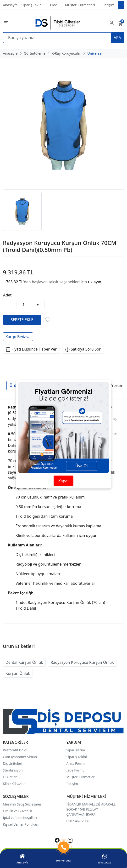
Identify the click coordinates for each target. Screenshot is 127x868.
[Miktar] (24, 305)
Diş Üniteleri (13, 763)
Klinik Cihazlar (14, 784)
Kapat (63, 481)
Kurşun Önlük (18, 673)
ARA (117, 38)
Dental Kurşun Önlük (24, 662)
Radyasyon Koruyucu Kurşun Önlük (82, 662)
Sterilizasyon (13, 770)
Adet (7, 295)
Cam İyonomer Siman (20, 757)
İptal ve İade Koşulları (20, 818)
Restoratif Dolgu (16, 750)
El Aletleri (10, 777)
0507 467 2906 (78, 821)
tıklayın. (95, 282)
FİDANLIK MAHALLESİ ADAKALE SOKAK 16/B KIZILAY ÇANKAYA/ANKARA (91, 809)
